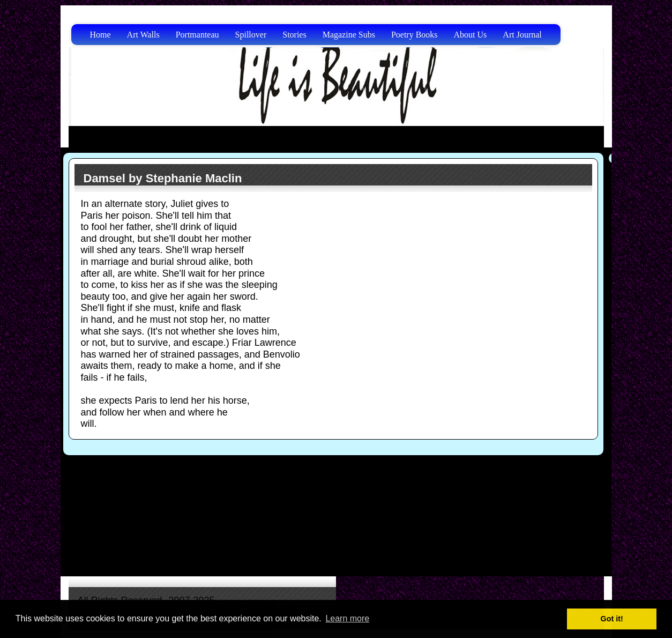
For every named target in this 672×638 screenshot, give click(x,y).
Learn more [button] (347, 618)
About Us (471, 35)
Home (100, 35)
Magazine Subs (349, 35)
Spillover (251, 35)
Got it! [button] (612, 619)
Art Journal (522, 35)
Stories (294, 35)
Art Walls (143, 35)
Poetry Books (415, 35)
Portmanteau (197, 35)
